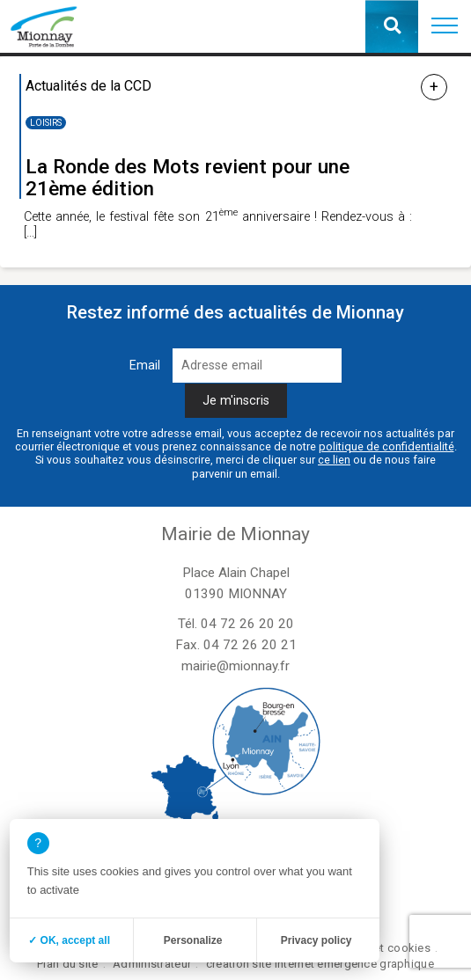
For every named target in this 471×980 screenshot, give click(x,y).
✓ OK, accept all (69, 940)
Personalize (193, 940)
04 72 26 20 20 (247, 624)
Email (145, 366)
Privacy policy (316, 940)
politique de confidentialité (386, 446)
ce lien (334, 460)
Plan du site (67, 964)
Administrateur (152, 964)
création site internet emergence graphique (320, 964)
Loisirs (46, 123)
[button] (445, 26)
